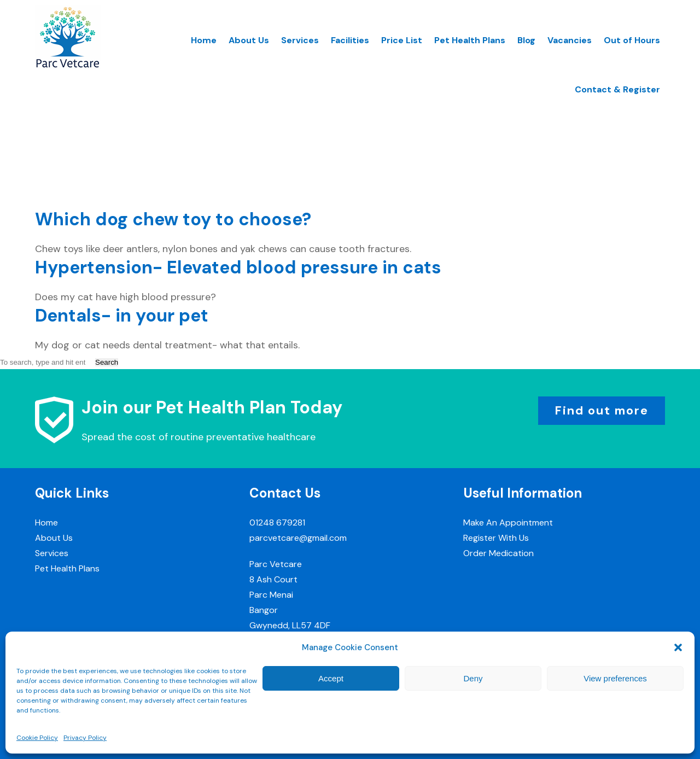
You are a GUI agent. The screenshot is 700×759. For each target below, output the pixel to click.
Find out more (602, 410)
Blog (526, 40)
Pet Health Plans (470, 40)
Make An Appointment (508, 522)
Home (204, 40)
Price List (402, 40)
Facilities (350, 40)
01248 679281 (277, 522)
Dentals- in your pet (122, 316)
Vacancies (570, 40)
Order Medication (498, 553)
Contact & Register (617, 89)
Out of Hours (632, 40)
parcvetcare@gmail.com (298, 538)
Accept (331, 678)
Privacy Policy (85, 738)
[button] (678, 647)
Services (300, 40)
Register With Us (496, 538)
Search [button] (107, 362)
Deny (473, 678)
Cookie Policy (37, 738)
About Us (249, 40)
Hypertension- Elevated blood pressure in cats (238, 267)
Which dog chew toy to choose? (173, 219)
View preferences (615, 678)
